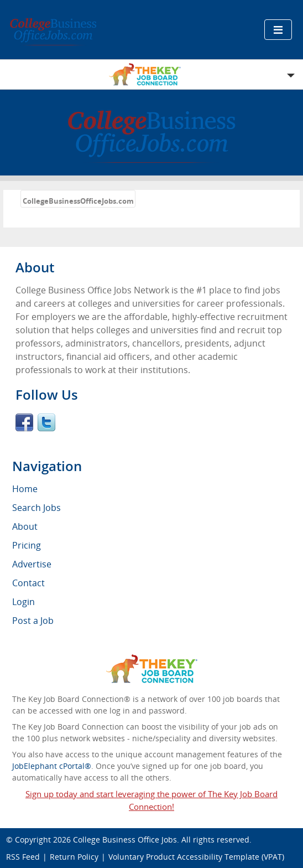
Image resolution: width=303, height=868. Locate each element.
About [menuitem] (25, 526)
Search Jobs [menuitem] (36, 508)
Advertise (32, 564)
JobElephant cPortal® (52, 766)
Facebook (24, 422)
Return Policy (74, 857)
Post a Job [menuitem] (33, 621)
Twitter (46, 422)
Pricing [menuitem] (27, 545)
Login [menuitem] (23, 602)
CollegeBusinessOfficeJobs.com (78, 201)
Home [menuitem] (25, 489)
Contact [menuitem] (28, 583)
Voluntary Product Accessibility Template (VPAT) (196, 857)
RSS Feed (23, 857)
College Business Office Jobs (125, 839)
